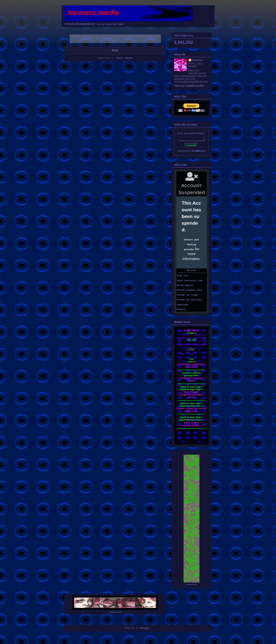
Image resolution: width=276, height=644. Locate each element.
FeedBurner (199, 151)
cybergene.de (191, 584)
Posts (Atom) (125, 58)
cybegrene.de (115, 612)
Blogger (145, 628)
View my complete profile (189, 86)
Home (115, 50)
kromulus (198, 60)
